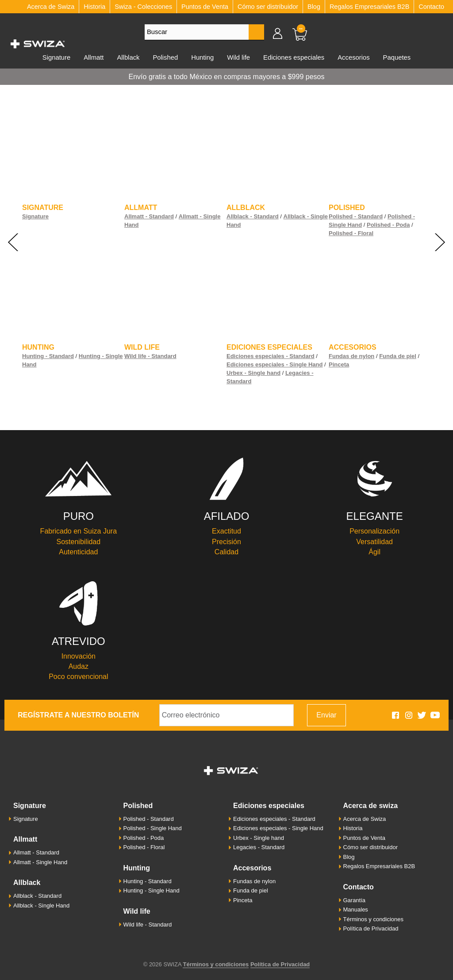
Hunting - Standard (48, 356)
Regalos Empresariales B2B (369, 7)
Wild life (238, 57)
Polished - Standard (356, 216)
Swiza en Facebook (395, 715)
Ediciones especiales (294, 57)
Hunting (202, 57)
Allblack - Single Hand (41, 906)
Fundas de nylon (351, 356)
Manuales (356, 909)
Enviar (326, 715)
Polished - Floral (351, 233)
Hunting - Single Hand (152, 890)
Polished (165, 57)
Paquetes (397, 57)
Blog (314, 7)
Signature (43, 208)
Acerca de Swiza (371, 806)
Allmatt (94, 57)
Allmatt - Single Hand (40, 862)
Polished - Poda (388, 225)
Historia (94, 7)
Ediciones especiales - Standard (271, 356)
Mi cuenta (282, 33)
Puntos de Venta (205, 7)
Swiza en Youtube (435, 715)
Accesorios (353, 57)
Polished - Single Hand (153, 828)
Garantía (355, 900)
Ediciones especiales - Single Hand (274, 364)
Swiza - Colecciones (143, 7)
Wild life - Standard (150, 356)
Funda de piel (398, 356)
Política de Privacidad (371, 929)
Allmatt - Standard (149, 216)
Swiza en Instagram (409, 715)
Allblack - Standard (253, 216)
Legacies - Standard (259, 847)
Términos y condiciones (374, 919)
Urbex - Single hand (253, 373)
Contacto (431, 7)
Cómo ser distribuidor (268, 7)
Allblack (128, 57)
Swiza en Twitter (422, 715)
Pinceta (339, 364)
